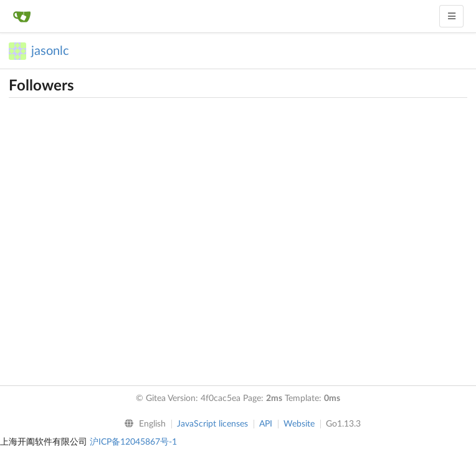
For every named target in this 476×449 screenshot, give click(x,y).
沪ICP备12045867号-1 (133, 442)
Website (299, 424)
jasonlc (50, 51)
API (266, 424)
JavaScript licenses (212, 424)
